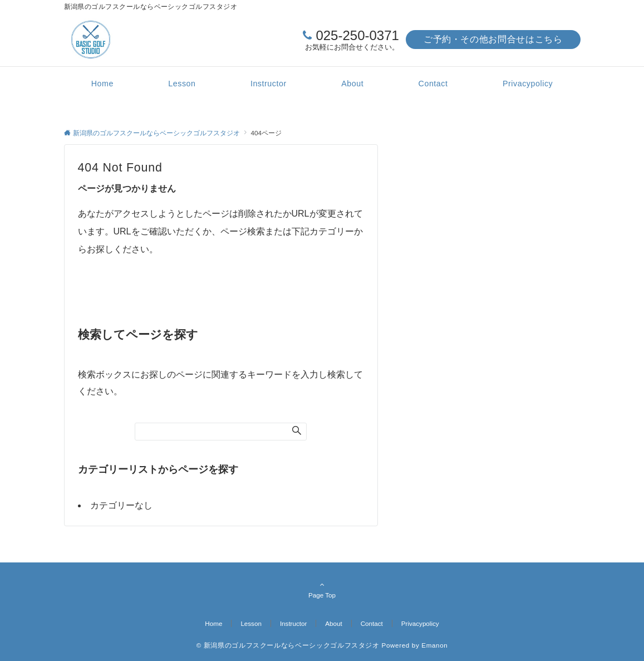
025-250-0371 (357, 35)
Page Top (322, 590)
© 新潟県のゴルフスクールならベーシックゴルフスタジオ (288, 645)
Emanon (434, 645)
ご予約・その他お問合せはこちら (493, 39)
